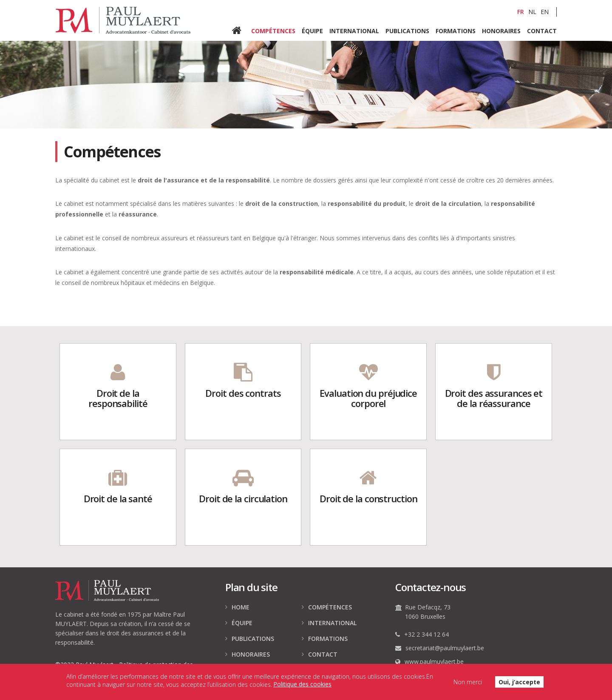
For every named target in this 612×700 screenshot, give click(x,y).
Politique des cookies (302, 687)
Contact (542, 30)
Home (242, 31)
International (354, 30)
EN (545, 12)
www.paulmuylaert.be (434, 662)
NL (532, 12)
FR (521, 12)
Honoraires (501, 30)
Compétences (273, 30)
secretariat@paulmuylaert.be (445, 648)
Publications (407, 30)
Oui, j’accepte (519, 684)
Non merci (468, 684)
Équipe (312, 30)
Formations (456, 30)
